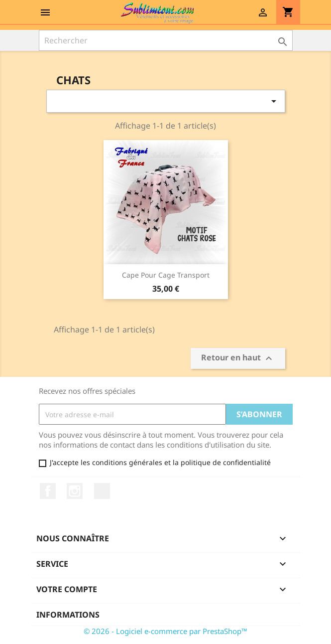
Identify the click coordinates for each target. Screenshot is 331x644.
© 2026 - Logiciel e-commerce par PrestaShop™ (165, 631)
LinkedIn (102, 491)
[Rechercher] (166, 40)
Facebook (48, 491)
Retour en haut (238, 359)
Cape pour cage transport (166, 275)
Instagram (75, 491)
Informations (68, 615)
